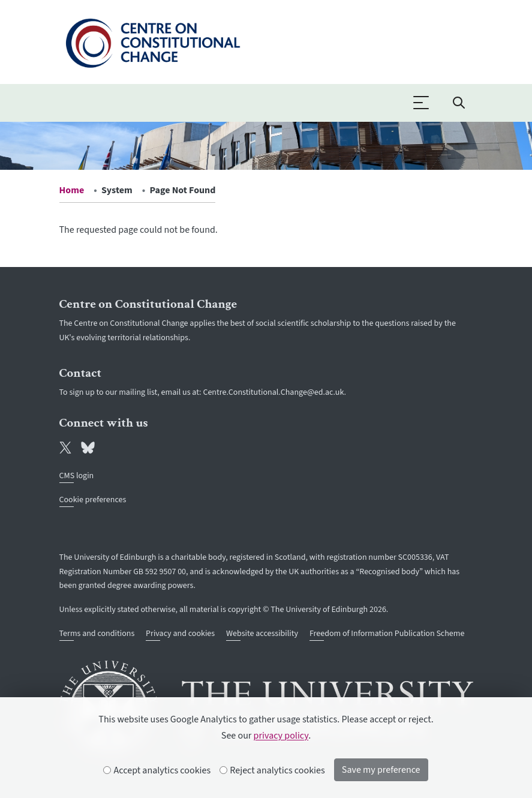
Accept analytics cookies (157, 770)
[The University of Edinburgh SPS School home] (153, 41)
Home (72, 190)
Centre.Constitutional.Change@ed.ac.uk (273, 392)
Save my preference (381, 770)
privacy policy (281, 736)
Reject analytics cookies (273, 770)
